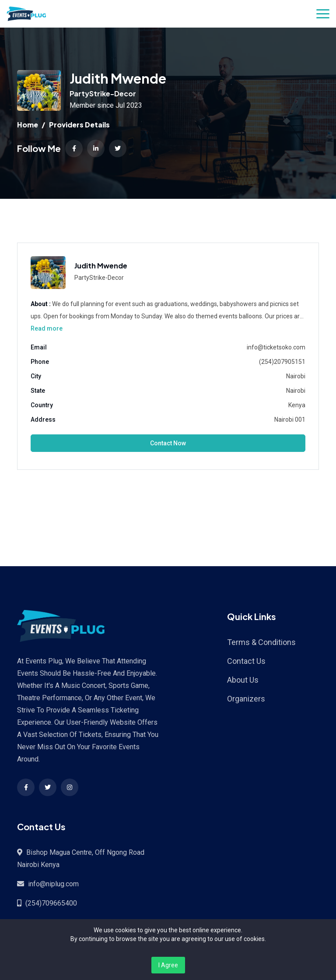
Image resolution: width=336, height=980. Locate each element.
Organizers (246, 699)
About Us (243, 680)
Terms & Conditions (261, 642)
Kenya (297, 405)
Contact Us (246, 661)
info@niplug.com (53, 884)
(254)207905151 (282, 362)
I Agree (168, 965)
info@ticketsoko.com (276, 347)
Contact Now (168, 443)
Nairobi (296, 376)
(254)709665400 (51, 903)
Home (28, 125)
